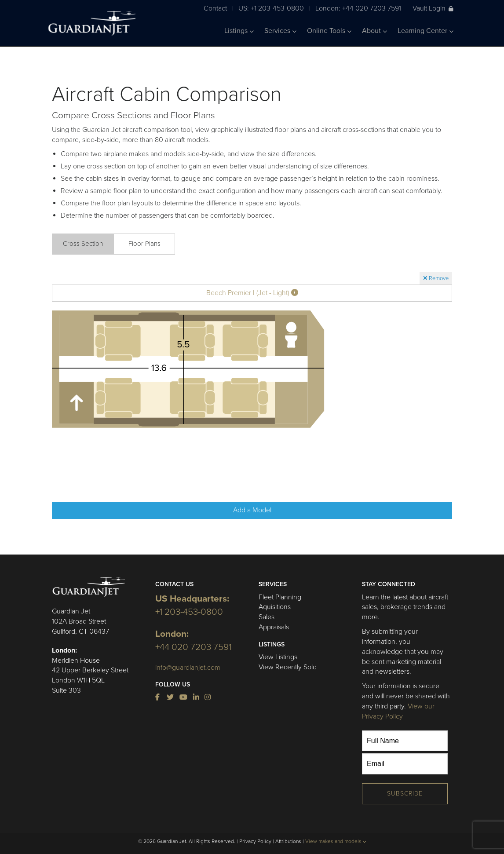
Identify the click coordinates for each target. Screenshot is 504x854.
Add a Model (252, 510)
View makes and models (336, 841)
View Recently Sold (288, 667)
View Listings (278, 657)
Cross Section (83, 244)
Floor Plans (144, 244)
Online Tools (329, 31)
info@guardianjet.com (188, 668)
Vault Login (433, 8)
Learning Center (425, 31)
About (374, 31)
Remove (436, 278)
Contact (215, 8)
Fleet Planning (280, 597)
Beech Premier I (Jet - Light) (252, 293)
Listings (239, 31)
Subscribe (405, 794)
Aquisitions (275, 607)
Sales (267, 617)
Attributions (288, 841)
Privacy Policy (255, 841)
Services (280, 31)
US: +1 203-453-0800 (271, 8)
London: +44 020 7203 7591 (358, 8)
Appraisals (274, 627)
